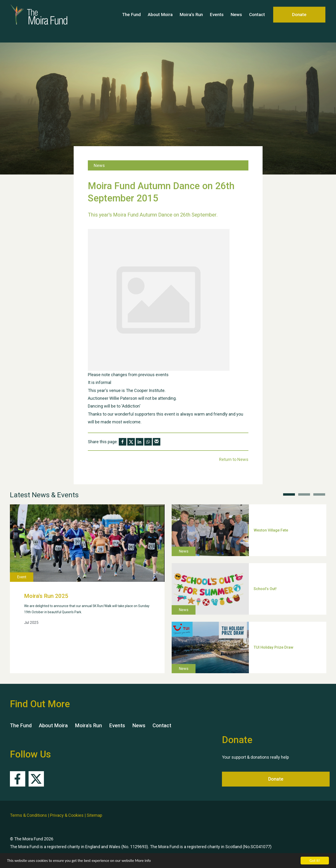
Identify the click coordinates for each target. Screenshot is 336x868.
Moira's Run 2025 (46, 596)
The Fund (131, 21)
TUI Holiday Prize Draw (273, 647)
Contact (257, 21)
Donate (299, 21)
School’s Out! (265, 589)
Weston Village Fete (271, 530)
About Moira (160, 21)
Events (217, 21)
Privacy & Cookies (67, 815)
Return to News (234, 459)
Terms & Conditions (28, 815)
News (236, 21)
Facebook (18, 779)
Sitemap (94, 815)
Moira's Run (191, 21)
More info (145, 861)
